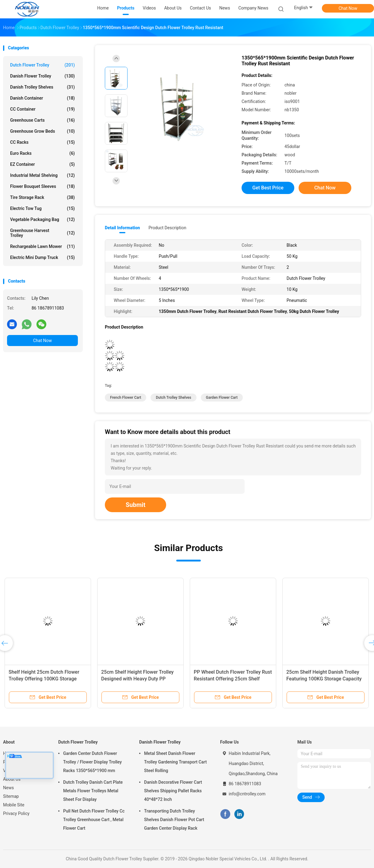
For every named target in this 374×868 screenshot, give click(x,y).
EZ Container (42, 164)
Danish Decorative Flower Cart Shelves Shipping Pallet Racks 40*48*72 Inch (173, 791)
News (8, 788)
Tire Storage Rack (42, 197)
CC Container (42, 109)
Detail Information (122, 228)
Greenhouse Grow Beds (42, 131)
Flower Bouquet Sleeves (42, 186)
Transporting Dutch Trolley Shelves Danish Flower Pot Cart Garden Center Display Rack (174, 820)
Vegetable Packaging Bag (42, 219)
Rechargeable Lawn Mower (42, 246)
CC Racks (42, 142)
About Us (12, 779)
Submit (135, 505)
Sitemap (11, 796)
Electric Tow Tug (42, 208)
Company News (253, 8)
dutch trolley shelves (173, 398)
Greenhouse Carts (42, 120)
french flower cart (126, 398)
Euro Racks (42, 153)
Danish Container (42, 98)
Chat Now (348, 8)
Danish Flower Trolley (42, 76)
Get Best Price (268, 188)
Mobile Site (14, 805)
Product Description (167, 228)
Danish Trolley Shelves (42, 87)
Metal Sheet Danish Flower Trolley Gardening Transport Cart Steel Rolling (175, 762)
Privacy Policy (16, 813)
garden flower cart (222, 398)
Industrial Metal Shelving (42, 175)
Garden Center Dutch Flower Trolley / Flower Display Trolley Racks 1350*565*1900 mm (92, 762)
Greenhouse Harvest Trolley (42, 233)
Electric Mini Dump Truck (42, 257)
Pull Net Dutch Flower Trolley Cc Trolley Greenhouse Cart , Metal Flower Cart (94, 820)
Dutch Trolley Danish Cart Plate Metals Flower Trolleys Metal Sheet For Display (93, 791)
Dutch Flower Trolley (42, 65)
